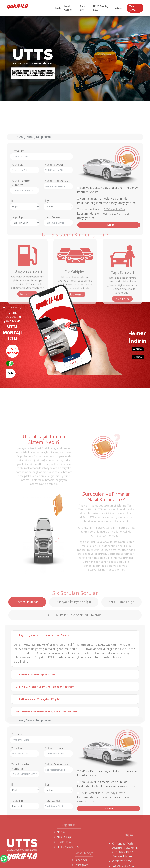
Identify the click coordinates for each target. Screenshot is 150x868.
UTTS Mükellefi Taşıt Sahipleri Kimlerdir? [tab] (75, 717)
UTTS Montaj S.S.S (101, 8)
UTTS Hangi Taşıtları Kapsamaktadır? (37, 776)
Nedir (58, 8)
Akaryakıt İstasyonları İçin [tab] (74, 704)
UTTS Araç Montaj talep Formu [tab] (32, 207)
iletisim (118, 8)
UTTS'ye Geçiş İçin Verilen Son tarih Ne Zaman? (42, 737)
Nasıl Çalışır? (68, 8)
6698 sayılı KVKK (115, 279)
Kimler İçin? (83, 8)
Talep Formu (133, 8)
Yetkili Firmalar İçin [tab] (122, 704)
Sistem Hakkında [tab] (27, 704)
